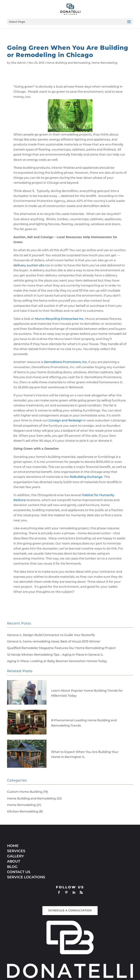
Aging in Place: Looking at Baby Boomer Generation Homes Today (57, 661)
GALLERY (16, 856)
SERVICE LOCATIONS (26, 877)
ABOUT (14, 861)
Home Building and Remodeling (68, 63)
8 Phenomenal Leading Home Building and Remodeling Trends (84, 723)
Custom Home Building (25, 792)
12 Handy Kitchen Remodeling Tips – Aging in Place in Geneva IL (55, 655)
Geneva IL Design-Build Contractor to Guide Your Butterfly (51, 635)
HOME (13, 846)
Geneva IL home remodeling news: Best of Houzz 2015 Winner (54, 641)
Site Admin (19, 63)
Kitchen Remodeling (23, 811)
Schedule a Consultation (70, 910)
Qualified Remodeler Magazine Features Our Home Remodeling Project (61, 648)
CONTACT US (19, 872)
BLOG (12, 867)
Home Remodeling (104, 63)
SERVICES (16, 851)
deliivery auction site (29, 265)
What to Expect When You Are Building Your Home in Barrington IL (85, 754)
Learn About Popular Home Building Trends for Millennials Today (87, 693)
